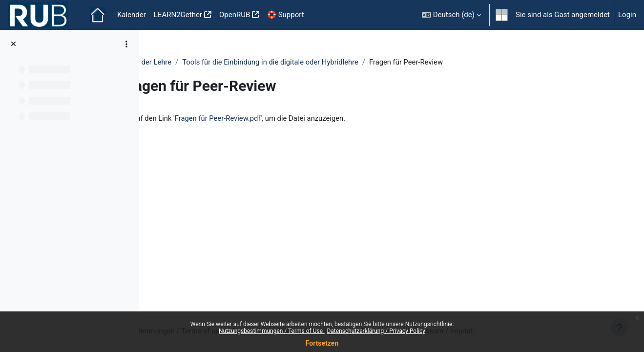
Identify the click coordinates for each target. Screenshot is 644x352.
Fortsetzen (322, 343)
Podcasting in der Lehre (197, 62)
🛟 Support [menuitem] (285, 15)
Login (627, 15)
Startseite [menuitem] (98, 15)
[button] (451, 15)
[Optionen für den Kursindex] (126, 44)
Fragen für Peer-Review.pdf (282, 119)
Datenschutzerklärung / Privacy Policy (376, 331)
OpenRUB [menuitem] (235, 15)
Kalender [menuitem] (132, 15)
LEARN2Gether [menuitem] (178, 15)
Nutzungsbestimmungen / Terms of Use (271, 331)
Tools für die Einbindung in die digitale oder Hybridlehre (335, 62)
